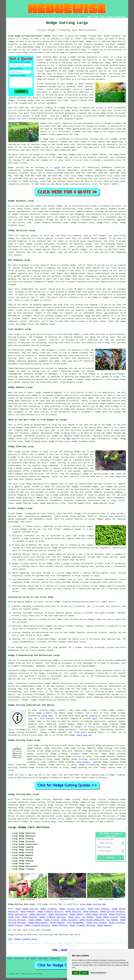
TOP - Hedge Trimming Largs (23, 939)
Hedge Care (14, 917)
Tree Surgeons (55, 958)
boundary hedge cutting (84, 754)
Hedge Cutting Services (72, 909)
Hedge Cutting (19, 958)
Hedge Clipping (69, 920)
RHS (68, 439)
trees (67, 343)
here (95, 719)
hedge (70, 65)
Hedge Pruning (52, 920)
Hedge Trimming (49, 909)
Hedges (44, 123)
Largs (57, 168)
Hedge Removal (28, 912)
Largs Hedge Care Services (29, 827)
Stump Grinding (117, 923)
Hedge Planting (73, 912)
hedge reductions (53, 748)
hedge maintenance (91, 811)
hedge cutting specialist (84, 57)
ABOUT (103, 17)
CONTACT (111, 17)
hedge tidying (62, 759)
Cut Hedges (88, 917)
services (25, 184)
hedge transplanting (31, 671)
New (27, 958)
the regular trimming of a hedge (48, 108)
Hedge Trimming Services (50, 912)
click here (47, 716)
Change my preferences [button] (98, 973)
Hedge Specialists (18, 914)
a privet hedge (52, 602)
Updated (33, 958)
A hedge (44, 139)
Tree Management (75, 923)
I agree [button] (76, 973)
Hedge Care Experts (98, 909)
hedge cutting (30, 53)
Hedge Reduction (38, 914)
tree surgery (83, 762)
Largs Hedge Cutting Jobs (93, 904)
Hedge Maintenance (58, 914)
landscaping (120, 697)
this (30, 719)
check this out (84, 735)
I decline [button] (84, 973)
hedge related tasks (111, 768)
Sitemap (10, 958)
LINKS (96, 17)
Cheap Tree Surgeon (96, 923)
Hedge (11, 168)
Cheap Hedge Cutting (27, 909)
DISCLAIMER (120, 17)
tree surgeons (48, 350)
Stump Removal (57, 923)
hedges (84, 36)
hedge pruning (117, 754)
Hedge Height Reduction (92, 920)
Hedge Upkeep (76, 914)
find (17, 800)
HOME (89, 17)
